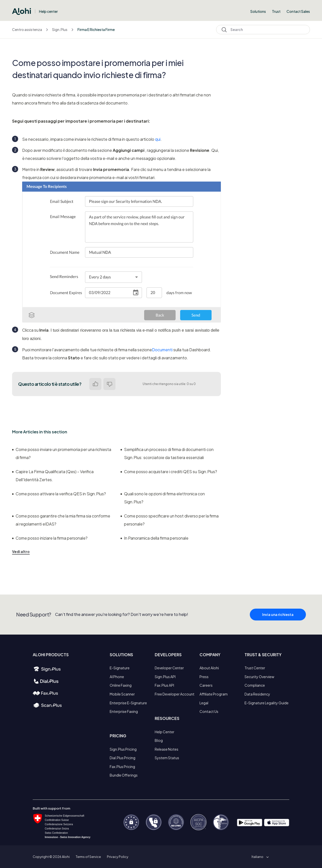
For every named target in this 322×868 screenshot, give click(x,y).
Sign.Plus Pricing (123, 749)
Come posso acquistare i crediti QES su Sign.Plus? (169, 472)
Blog (159, 740)
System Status (167, 758)
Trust (276, 11)
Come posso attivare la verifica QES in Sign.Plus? (59, 494)
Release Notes (167, 749)
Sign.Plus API (165, 677)
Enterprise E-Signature (128, 703)
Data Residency (257, 694)
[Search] (263, 30)
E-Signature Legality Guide (267, 703)
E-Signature (120, 668)
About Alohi (209, 668)
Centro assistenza (27, 29)
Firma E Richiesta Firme (96, 29)
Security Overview (259, 677)
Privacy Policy (118, 857)
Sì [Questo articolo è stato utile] (95, 384)
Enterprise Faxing (124, 711)
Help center (48, 11)
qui (158, 139)
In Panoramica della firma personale (154, 538)
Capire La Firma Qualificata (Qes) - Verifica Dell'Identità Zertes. (53, 476)
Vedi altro (21, 551)
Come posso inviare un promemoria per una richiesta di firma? (62, 453)
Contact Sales (298, 11)
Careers (206, 685)
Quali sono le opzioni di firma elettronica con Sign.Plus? (163, 498)
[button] (259, 857)
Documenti (162, 350)
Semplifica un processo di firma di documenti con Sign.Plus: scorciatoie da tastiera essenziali (167, 453)
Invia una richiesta (278, 620)
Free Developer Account (175, 694)
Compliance (255, 685)
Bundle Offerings (124, 775)
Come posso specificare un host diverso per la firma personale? (170, 520)
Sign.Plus (60, 29)
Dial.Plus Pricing (123, 758)
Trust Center (255, 668)
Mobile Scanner (122, 694)
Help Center (165, 732)
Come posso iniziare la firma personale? (50, 538)
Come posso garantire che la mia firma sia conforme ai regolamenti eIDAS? (61, 520)
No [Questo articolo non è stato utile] (109, 384)
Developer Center (169, 668)
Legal (204, 703)
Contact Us (209, 711)
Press (204, 677)
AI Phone (117, 677)
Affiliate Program (214, 694)
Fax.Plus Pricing (122, 767)
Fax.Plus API (164, 685)
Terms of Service (88, 857)
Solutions (258, 11)
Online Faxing (121, 685)
